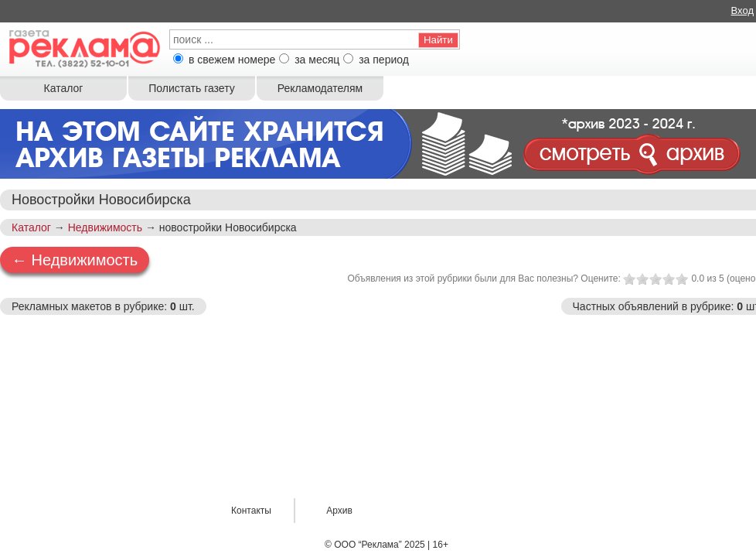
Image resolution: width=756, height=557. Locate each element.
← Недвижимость (75, 260)
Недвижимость (105, 227)
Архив (339, 511)
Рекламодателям (320, 88)
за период (384, 60)
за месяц (317, 60)
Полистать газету (191, 88)
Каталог (64, 88)
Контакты (251, 511)
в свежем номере (232, 60)
